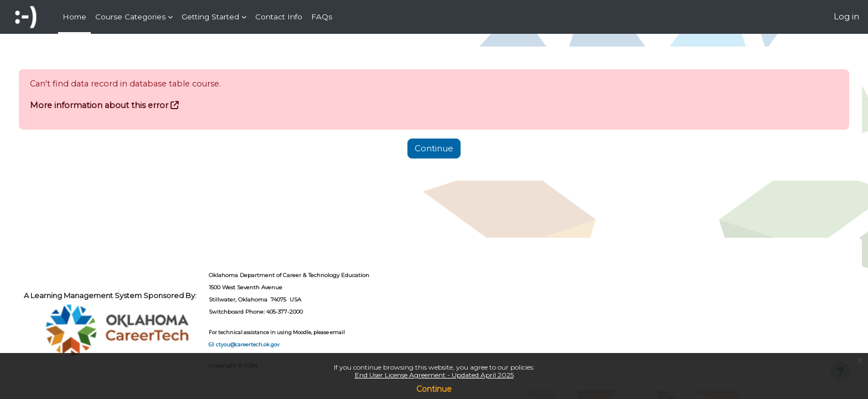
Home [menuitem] (74, 17)
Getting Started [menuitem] (210, 17)
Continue (434, 389)
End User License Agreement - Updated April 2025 (434, 375)
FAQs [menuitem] (322, 17)
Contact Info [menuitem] (279, 17)
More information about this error (121, 106)
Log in (846, 16)
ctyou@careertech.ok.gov (269, 344)
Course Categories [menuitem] (130, 17)
